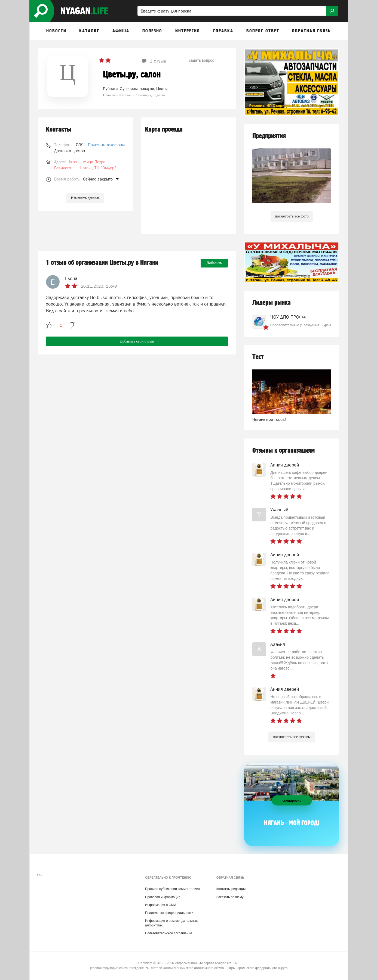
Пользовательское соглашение (169, 933)
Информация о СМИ (161, 905)
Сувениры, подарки (137, 89)
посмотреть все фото (292, 216)
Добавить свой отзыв (137, 341)
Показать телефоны (106, 145)
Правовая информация (163, 897)
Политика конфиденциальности (169, 913)
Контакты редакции (231, 889)
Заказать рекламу (230, 897)
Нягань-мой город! (269, 419)
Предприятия (269, 136)
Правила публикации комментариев (172, 889)
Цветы (162, 89)
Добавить (214, 263)
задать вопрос (202, 60)
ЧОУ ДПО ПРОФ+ (288, 317)
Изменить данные (85, 198)
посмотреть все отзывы (292, 737)
